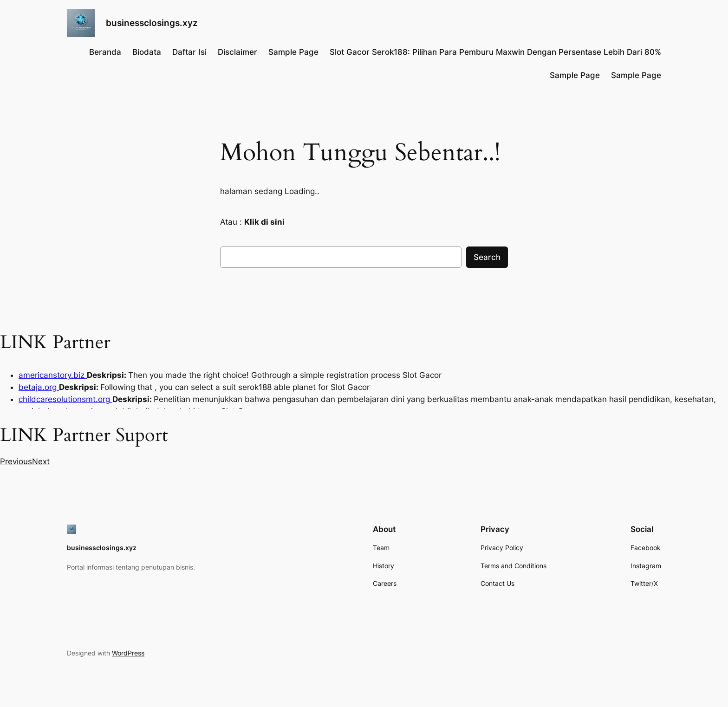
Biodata (147, 52)
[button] (16, 461)
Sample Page (293, 52)
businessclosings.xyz (152, 23)
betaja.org (39, 387)
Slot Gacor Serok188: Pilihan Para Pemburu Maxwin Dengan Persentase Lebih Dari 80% (495, 52)
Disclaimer (237, 52)
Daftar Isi (189, 52)
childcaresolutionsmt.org (65, 399)
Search (487, 257)
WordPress (128, 653)
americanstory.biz (53, 375)
